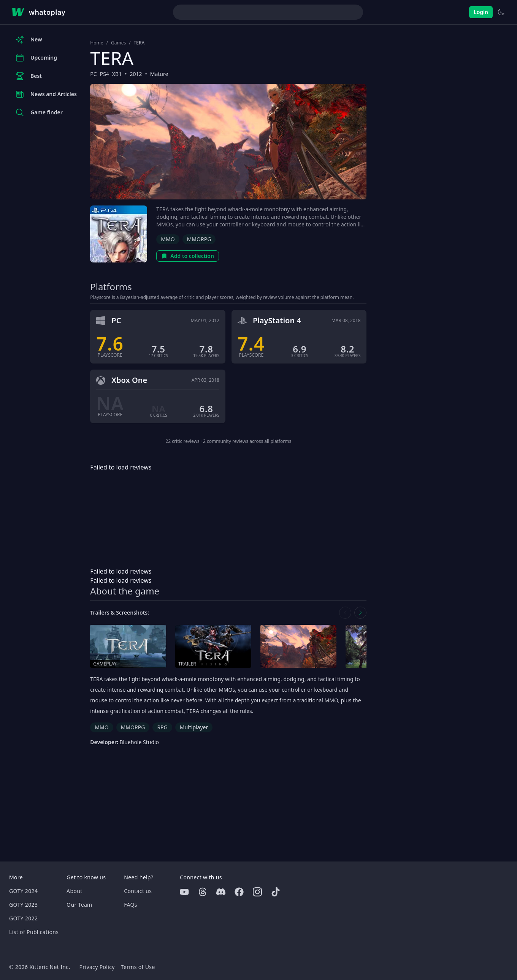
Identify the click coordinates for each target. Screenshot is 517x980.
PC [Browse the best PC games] (93, 74)
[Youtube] (184, 892)
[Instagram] (257, 892)
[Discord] (221, 892)
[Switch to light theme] (501, 12)
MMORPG (199, 239)
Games (118, 43)
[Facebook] (239, 892)
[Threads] (203, 892)
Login (481, 12)
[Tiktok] (276, 892)
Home (97, 43)
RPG (162, 727)
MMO (168, 239)
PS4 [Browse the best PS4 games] (105, 74)
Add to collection (188, 256)
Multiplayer (194, 727)
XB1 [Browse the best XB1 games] (117, 74)
